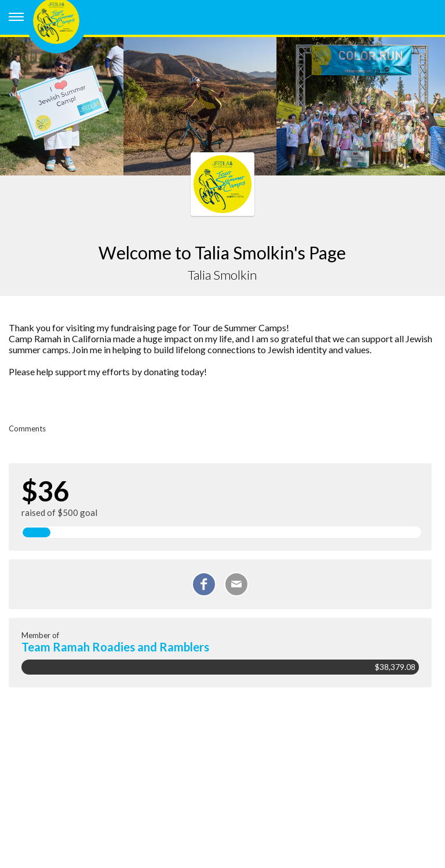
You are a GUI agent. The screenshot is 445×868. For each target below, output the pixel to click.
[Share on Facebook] (204, 584)
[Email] (236, 584)
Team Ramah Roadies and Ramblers (115, 647)
